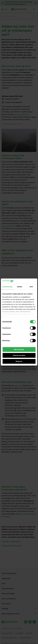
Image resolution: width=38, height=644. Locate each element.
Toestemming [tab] (7, 287)
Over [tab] (31, 287)
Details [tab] (20, 287)
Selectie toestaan (19, 355)
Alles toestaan (19, 349)
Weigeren (19, 361)
